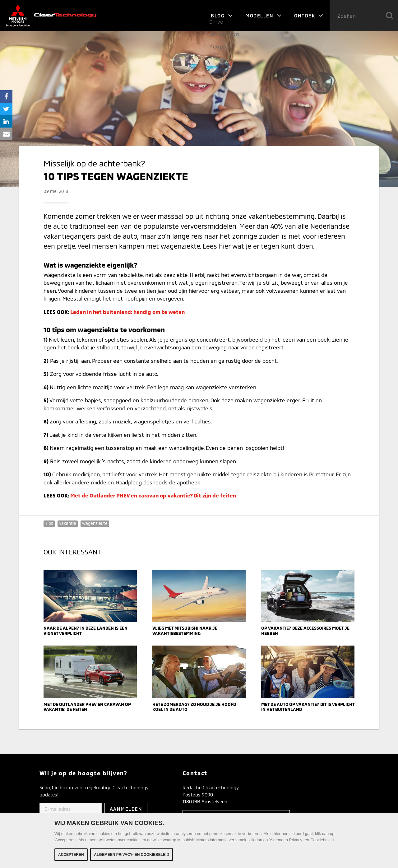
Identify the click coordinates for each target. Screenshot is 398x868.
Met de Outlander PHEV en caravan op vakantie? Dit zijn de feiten (153, 495)
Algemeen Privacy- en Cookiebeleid (132, 856)
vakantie (68, 523)
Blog (222, 16)
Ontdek (309, 16)
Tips (49, 523)
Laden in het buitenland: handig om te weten (127, 312)
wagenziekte (95, 523)
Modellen (264, 16)
